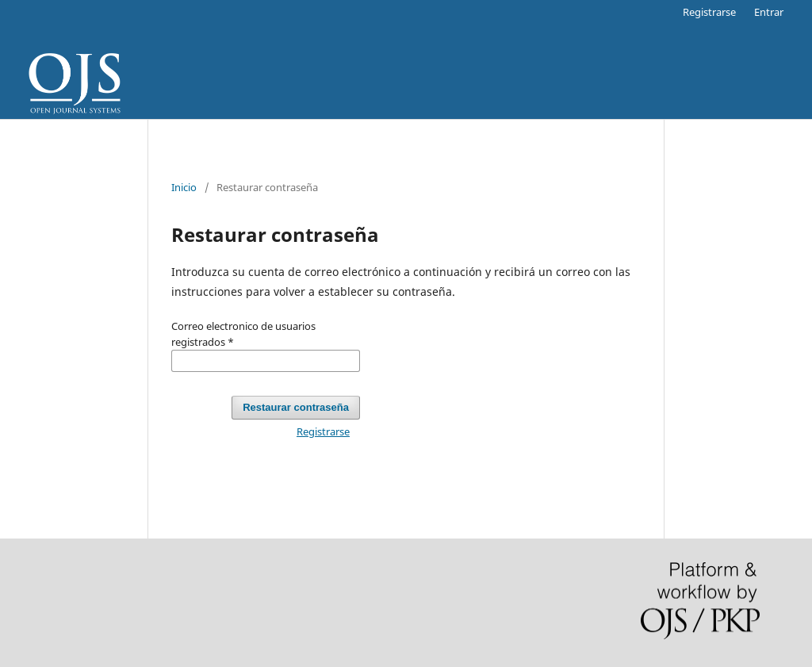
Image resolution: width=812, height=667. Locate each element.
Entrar (769, 12)
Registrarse (709, 12)
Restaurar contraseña (296, 407)
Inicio (184, 187)
